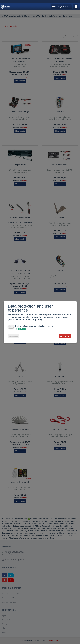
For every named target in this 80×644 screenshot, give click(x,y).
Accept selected (13, 336)
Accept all (65, 336)
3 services (20, 329)
